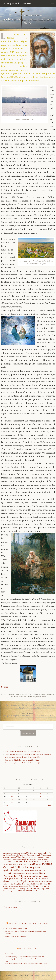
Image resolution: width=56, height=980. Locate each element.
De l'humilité (9, 954)
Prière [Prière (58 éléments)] (17, 870)
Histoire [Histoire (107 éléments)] (21, 857)
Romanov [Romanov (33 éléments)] (41, 870)
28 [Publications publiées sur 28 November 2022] (12, 802)
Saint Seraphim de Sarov (17, 694)
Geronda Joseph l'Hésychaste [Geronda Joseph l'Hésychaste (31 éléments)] (39, 855)
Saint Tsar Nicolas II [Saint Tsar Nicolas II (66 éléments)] (40, 884)
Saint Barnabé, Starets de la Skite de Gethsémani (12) (23, 763)
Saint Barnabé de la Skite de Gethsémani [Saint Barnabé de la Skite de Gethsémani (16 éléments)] (26, 874)
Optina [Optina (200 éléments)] (48, 864)
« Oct (6, 805)
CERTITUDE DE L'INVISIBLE (16, 936)
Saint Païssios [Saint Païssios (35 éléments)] (36, 881)
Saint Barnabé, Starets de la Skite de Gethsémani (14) (23, 752)
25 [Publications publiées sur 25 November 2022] (40, 799)
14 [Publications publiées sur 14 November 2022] (12, 797)
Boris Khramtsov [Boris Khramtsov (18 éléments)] (37, 853)
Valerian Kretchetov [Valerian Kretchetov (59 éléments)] (27, 891)
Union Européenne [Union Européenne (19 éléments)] (10, 891)
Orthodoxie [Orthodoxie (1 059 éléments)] (23, 867)
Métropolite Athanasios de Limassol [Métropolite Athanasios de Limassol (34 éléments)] (19, 861)
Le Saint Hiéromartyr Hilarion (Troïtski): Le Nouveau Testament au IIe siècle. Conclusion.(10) (28, 706)
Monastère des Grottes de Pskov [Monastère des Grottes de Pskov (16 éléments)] (37, 860)
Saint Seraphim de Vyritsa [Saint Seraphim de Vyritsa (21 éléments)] (19, 884)
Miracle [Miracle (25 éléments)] (23, 860)
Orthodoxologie (29, 949)
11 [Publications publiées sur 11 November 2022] (40, 794)
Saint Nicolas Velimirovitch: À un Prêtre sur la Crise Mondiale (26, 964)
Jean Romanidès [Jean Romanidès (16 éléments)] (31, 858)
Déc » (50, 805)
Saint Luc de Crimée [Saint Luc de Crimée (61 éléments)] (38, 879)
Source (5, 687)
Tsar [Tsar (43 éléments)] (17, 889)
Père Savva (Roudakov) (19, 696)
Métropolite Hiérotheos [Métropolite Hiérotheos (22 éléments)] (43, 861)
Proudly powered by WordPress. (20, 975)
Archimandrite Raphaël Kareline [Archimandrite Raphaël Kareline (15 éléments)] (14, 853)
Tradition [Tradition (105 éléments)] (34, 886)
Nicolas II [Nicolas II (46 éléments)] (38, 864)
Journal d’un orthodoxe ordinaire (29, 923)
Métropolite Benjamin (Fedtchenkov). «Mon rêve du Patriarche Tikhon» (28, 716)
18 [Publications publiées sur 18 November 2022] (40, 797)
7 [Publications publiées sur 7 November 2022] (12, 794)
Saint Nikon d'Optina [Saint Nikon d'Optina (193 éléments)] (17, 881)
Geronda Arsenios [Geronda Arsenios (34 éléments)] (19, 855)
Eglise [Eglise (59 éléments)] (46, 853)
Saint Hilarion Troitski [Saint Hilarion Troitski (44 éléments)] (38, 876)
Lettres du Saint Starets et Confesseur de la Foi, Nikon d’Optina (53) (28, 754)
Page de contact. (10, 907)
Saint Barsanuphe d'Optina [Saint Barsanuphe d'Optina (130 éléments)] (24, 875)
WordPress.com (28, 978)
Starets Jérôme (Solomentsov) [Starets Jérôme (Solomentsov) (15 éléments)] (18, 887)
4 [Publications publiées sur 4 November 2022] (40, 791)
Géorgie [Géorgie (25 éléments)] (13, 858)
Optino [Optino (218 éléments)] (8, 867)
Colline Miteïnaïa (39, 694)
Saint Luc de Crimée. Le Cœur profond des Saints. (22, 760)
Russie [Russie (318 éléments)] (8, 873)
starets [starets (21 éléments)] (6, 887)
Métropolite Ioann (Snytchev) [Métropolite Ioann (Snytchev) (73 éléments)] (19, 864)
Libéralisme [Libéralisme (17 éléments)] (16, 860)
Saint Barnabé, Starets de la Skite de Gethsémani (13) (23, 757)
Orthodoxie (50, 694)
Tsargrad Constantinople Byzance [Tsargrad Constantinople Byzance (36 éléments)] (34, 889)
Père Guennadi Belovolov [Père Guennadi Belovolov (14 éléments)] (29, 871)
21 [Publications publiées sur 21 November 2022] (12, 799)
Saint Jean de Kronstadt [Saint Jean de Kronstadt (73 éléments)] (15, 879)
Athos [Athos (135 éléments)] (27, 853)
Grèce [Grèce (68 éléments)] (6, 858)
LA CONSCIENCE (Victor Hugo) (16, 928)
